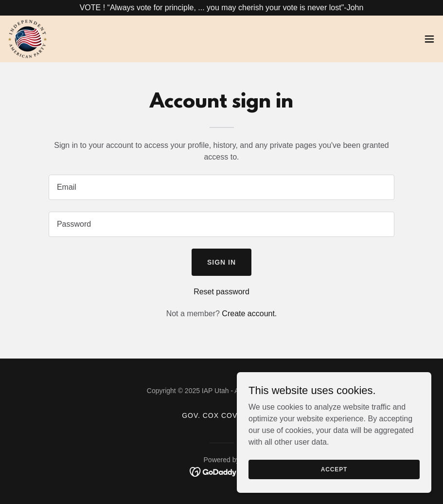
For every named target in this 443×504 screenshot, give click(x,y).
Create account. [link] (249, 314)
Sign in (221, 262)
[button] (429, 39)
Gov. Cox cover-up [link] (221, 415)
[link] (27, 39)
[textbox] (221, 187)
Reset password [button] (221, 292)
